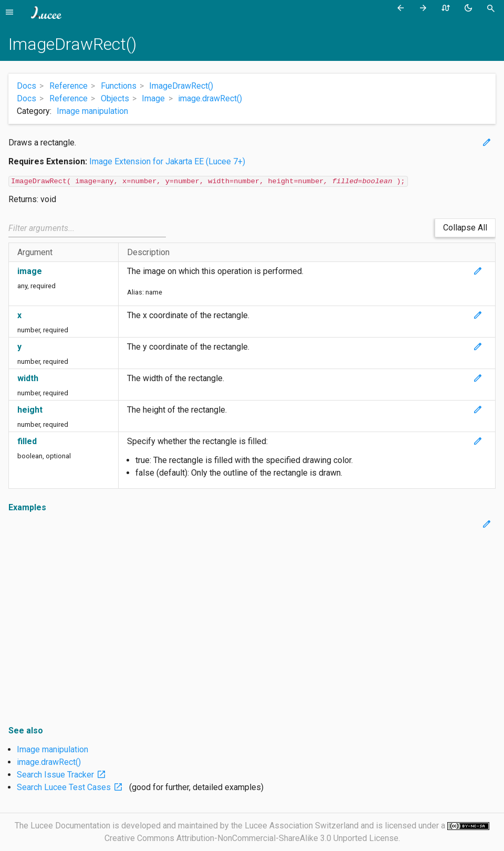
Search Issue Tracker (64, 775)
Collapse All (465, 228)
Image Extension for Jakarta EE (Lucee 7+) (167, 161)
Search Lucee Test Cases (72, 787)
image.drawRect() (49, 762)
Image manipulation (92, 111)
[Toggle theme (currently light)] (470, 8)
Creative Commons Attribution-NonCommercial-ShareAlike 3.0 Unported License (251, 838)
